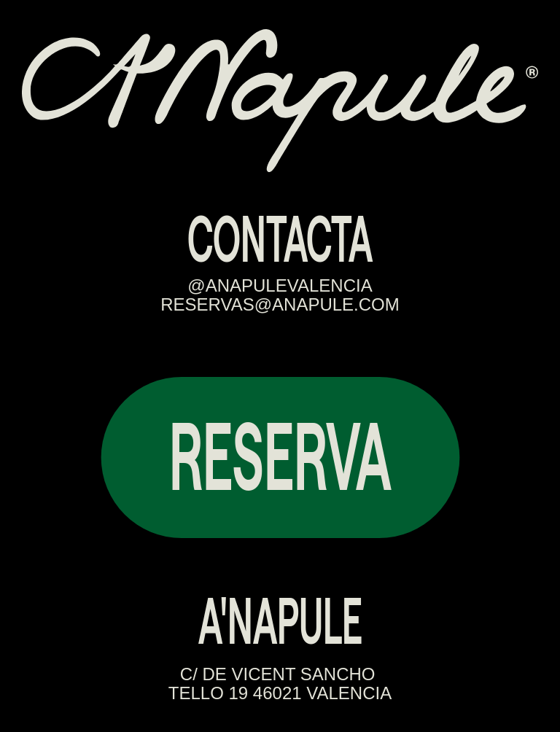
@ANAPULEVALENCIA (280, 286)
